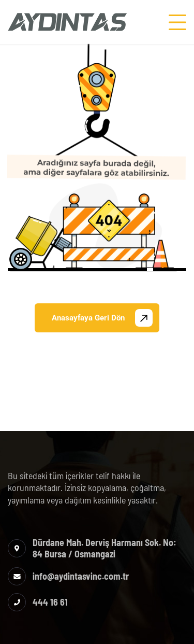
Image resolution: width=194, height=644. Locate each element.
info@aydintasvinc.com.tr (81, 576)
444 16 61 (50, 602)
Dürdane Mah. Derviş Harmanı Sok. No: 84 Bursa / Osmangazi (105, 548)
